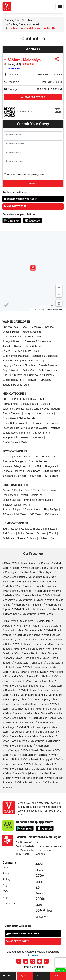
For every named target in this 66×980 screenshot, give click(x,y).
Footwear (32, 380)
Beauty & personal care (16, 385)
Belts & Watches (48, 370)
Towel (53, 534)
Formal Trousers (12, 413)
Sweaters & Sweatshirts (38, 341)
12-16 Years (51, 476)
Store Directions (33, 97)
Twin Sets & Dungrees (43, 466)
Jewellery (46, 380)
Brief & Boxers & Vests (15, 442)
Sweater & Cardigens (14, 461)
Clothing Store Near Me (18, 20)
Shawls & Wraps (48, 365)
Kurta (50, 413)
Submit (33, 183)
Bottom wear (31, 457)
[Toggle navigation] (60, 6)
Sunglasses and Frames (16, 433)
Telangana (39, 854)
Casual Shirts (38, 399)
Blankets (50, 529)
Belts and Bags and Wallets (32, 428)
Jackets (45, 404)
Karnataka (44, 846)
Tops (24, 327)
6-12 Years (35, 476)
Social (6, 874)
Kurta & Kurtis (33, 346)
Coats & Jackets (38, 461)
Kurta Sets (31, 351)
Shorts (40, 413)
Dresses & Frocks (12, 490)
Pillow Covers (26, 534)
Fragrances (51, 423)
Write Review (14, 68)
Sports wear (35, 423)
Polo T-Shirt (21, 399)
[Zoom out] (59, 294)
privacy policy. (38, 175)
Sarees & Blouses (12, 351)
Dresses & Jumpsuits (42, 327)
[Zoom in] (59, 288)
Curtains (41, 534)
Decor (54, 538)
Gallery (6, 879)
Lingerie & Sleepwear (14, 375)
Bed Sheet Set (10, 529)
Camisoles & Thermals (42, 375)
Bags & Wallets (11, 370)
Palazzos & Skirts (32, 361)
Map (5, 897)
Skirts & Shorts (33, 337)
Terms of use (39, 309)
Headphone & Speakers (16, 438)
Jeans (36, 409)
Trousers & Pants (12, 337)
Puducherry (45, 850)
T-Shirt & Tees (10, 327)
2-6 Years (21, 476)
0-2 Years (8, 476)
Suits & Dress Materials (16, 356)
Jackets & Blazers (12, 346)
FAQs (5, 891)
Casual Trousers (51, 409)
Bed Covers (9, 534)
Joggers (29, 413)
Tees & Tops (32, 490)
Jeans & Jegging (32, 332)
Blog (5, 885)
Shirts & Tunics (11, 332)
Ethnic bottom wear (14, 423)
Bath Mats (8, 538)
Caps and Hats (41, 433)
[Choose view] (59, 303)
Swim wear (29, 370)
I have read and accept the (25, 175)
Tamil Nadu (22, 854)
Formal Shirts (10, 404)
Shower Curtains (27, 538)
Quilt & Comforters (32, 529)
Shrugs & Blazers (12, 341)
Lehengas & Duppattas (45, 356)
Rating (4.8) (14, 64)
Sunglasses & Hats (13, 380)
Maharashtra (27, 850)
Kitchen (43, 538)
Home (6, 868)
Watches (55, 428)
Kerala (57, 846)
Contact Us (9, 903)
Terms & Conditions (33, 967)
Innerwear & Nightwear (15, 466)
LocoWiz (33, 956)
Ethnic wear (9, 418)
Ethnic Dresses (11, 361)
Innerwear (37, 438)
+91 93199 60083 (52, 82)
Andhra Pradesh (25, 846)
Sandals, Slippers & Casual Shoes (21, 471)
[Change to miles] (45, 306)
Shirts (17, 457)
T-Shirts (7, 399)
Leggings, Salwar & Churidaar (19, 365)
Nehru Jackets (27, 418)
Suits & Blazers (29, 404)
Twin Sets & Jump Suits (37, 500)
